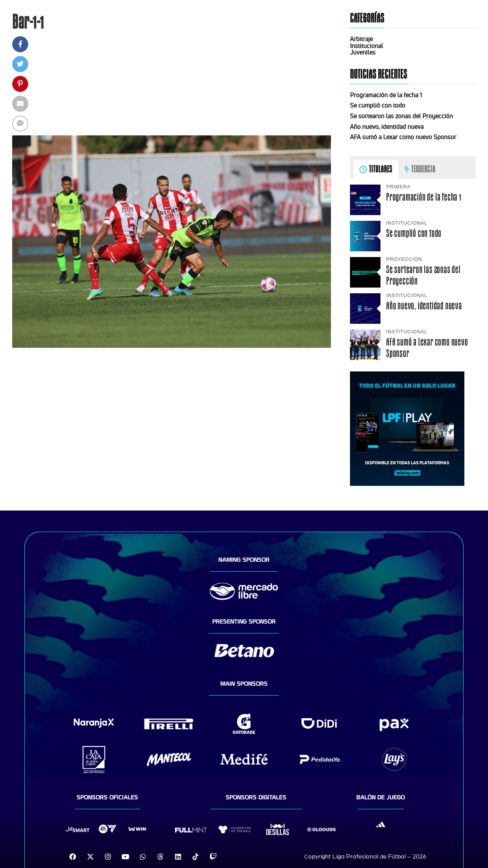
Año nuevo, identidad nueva (387, 127)
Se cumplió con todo (378, 105)
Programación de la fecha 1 (386, 95)
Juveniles (363, 52)
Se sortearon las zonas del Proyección (401, 116)
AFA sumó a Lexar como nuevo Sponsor (403, 137)
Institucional (367, 46)
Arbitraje (361, 39)
